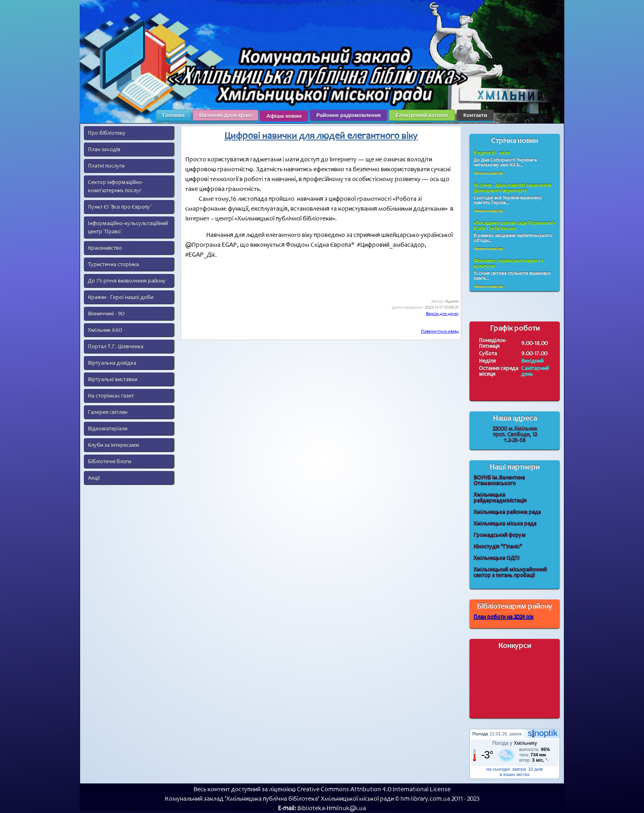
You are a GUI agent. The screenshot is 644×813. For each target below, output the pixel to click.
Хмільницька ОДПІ (497, 558)
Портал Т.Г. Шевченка (116, 346)
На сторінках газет (111, 396)
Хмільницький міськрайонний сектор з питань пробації (510, 573)
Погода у (514, 743)
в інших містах (515, 774)
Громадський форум (500, 535)
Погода (480, 734)
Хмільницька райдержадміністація (500, 498)
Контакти (475, 115)
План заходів (104, 149)
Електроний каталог (422, 115)
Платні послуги (106, 166)
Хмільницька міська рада (505, 524)
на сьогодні (498, 769)
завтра (519, 769)
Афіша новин (284, 116)
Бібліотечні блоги (109, 461)
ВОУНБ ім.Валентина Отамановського (499, 481)
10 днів (536, 769)
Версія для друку (442, 313)
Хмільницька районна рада (507, 512)
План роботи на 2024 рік (504, 617)
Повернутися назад (440, 331)
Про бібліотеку (107, 133)
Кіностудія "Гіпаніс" (498, 547)
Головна (174, 115)
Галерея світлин (108, 412)
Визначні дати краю (225, 115)
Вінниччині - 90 (106, 313)
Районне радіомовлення (348, 115)
